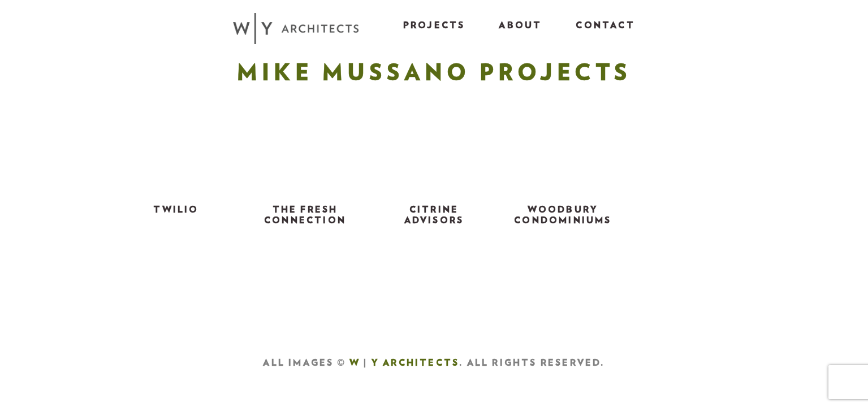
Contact (605, 25)
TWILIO (176, 210)
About (520, 25)
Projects (434, 25)
